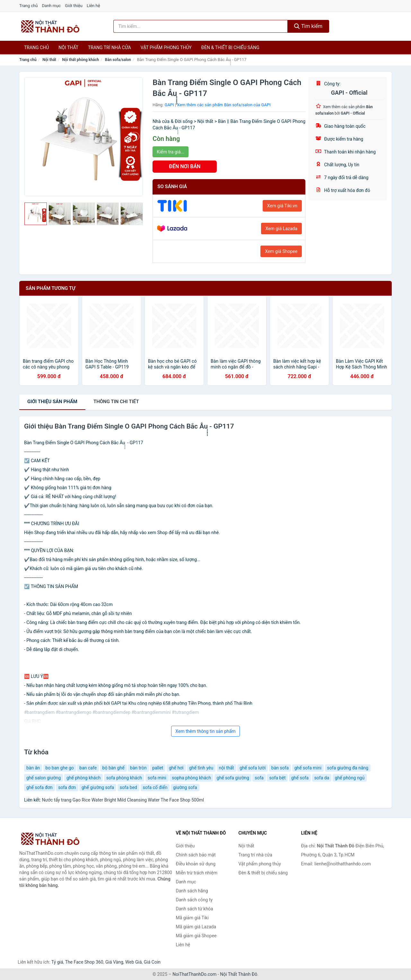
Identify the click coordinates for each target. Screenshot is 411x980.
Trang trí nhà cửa (109, 48)
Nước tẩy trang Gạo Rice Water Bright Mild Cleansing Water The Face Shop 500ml (123, 800)
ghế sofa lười (253, 768)
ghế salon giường (44, 778)
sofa (259, 778)
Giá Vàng (114, 962)
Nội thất (68, 48)
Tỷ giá (57, 962)
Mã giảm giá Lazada (196, 927)
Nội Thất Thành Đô (239, 974)
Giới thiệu (74, 6)
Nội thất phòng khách (80, 60)
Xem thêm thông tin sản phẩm (205, 731)
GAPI (169, 105)
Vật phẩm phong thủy (166, 48)
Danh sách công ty (194, 900)
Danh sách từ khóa (195, 909)
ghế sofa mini (308, 768)
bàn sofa (280, 768)
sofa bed (128, 787)
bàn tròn (138, 768)
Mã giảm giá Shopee (196, 936)
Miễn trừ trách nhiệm (197, 873)
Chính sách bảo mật (196, 855)
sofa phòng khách (124, 778)
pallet (158, 768)
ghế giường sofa (98, 787)
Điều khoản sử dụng (196, 864)
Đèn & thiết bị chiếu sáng (230, 48)
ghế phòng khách (84, 778)
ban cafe (88, 768)
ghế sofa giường (233, 778)
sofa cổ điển (155, 787)
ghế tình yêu (201, 768)
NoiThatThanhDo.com (194, 974)
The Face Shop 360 (84, 962)
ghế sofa (300, 778)
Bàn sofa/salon (118, 60)
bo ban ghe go (60, 768)
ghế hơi (176, 768)
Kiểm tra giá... (170, 152)
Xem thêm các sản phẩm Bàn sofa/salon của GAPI (224, 105)
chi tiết (116, 402)
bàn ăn (33, 768)
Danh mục (52, 6)
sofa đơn (67, 787)
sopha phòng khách (191, 778)
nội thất (227, 768)
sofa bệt (277, 778)
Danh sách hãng (192, 891)
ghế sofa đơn (39, 787)
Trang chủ (28, 6)
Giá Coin (152, 962)
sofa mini (157, 778)
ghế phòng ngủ (350, 778)
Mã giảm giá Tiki (192, 918)
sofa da (322, 778)
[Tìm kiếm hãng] (201, 26)
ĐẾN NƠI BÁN (185, 166)
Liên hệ (93, 6)
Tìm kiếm (308, 26)
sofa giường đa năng (348, 768)
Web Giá (134, 962)
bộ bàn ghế (114, 768)
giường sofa (185, 787)
